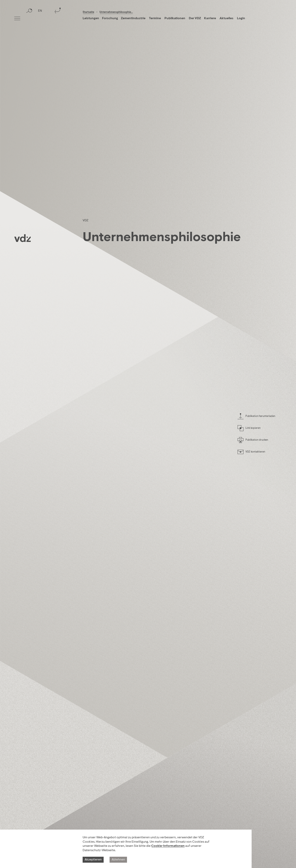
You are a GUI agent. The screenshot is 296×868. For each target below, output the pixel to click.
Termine (155, 18)
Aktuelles (226, 18)
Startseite (88, 12)
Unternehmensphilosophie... (116, 12)
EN (40, 19)
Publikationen (175, 18)
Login (241, 18)
